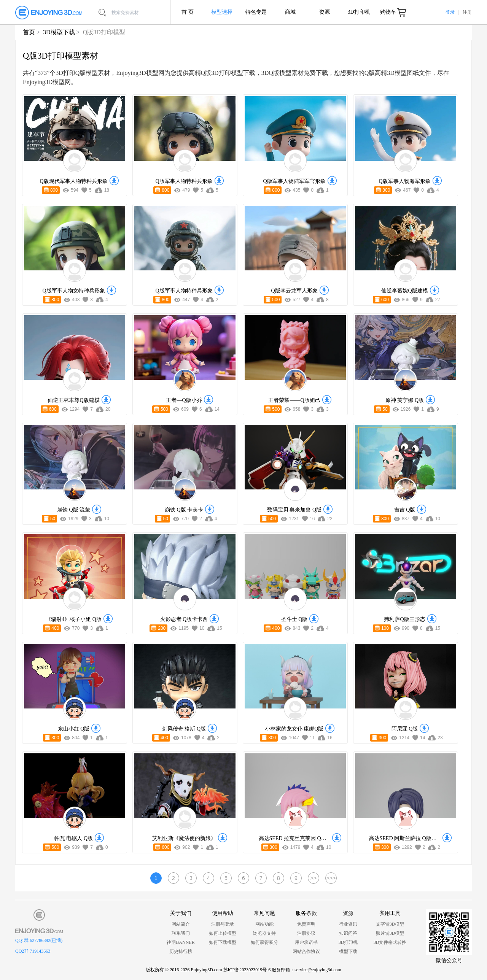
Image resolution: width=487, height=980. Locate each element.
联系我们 (181, 933)
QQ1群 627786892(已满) (39, 940)
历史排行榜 (181, 951)
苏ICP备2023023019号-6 (247, 970)
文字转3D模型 (390, 924)
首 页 (188, 12)
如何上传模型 (223, 933)
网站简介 (181, 924)
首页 (29, 32)
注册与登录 (223, 924)
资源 (325, 12)
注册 (467, 12)
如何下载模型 (223, 942)
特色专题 (256, 12)
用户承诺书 (306, 942)
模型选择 (222, 12)
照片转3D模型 (390, 933)
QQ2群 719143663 (33, 951)
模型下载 (348, 951)
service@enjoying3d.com (318, 970)
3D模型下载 (59, 32)
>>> (331, 878)
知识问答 (348, 933)
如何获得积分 (264, 942)
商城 (290, 12)
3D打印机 (359, 12)
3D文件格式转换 (390, 942)
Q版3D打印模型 (104, 32)
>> (314, 878)
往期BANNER (181, 942)
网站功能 (264, 924)
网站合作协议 (306, 951)
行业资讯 (348, 924)
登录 (450, 12)
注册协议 (306, 933)
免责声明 (306, 924)
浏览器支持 (264, 933)
